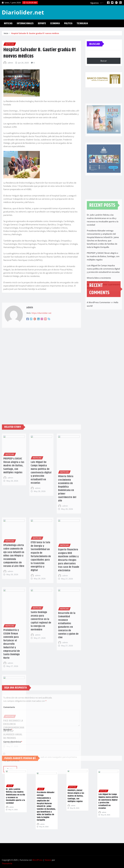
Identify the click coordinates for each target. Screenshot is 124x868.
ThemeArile (7, 864)
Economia (55, 24)
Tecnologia (82, 24)
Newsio (48, 860)
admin (10, 125)
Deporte (42, 24)
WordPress (38, 860)
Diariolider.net (23, 12)
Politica (68, 24)
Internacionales (25, 24)
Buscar (95, 50)
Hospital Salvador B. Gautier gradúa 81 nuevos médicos (35, 34)
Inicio (6, 34)
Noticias (8, 24)
